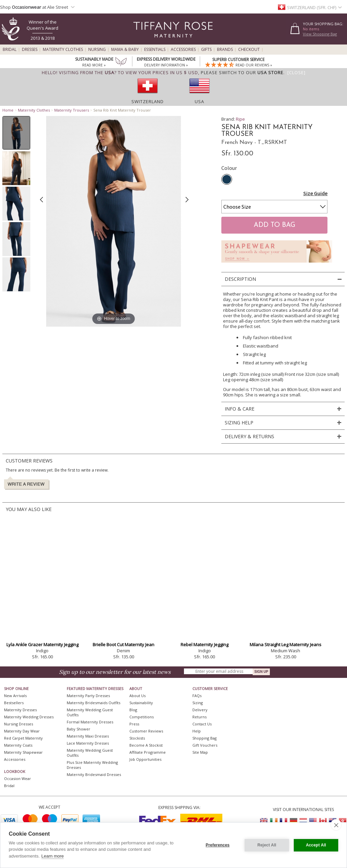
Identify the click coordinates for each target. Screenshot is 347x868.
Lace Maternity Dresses (88, 743)
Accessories (183, 50)
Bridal (10, 50)
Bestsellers (14, 703)
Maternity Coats (18, 745)
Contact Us (202, 724)
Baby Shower (78, 729)
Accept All (316, 845)
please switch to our (242, 72)
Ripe (240, 119)
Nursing (97, 50)
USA (199, 101)
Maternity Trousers (72, 110)
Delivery (200, 710)
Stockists (137, 738)
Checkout (249, 50)
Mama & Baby (125, 50)
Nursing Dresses (19, 724)
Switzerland (148, 101)
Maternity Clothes (63, 50)
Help (197, 731)
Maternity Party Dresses (88, 696)
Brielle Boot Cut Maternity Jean (123, 645)
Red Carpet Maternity (23, 738)
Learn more (53, 856)
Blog (133, 710)
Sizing (198, 703)
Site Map (200, 752)
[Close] (296, 72)
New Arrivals (15, 696)
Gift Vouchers (205, 745)
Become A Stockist (146, 745)
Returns (199, 717)
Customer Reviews (146, 731)
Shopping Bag (204, 738)
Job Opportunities (145, 759)
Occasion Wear (18, 779)
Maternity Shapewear (23, 752)
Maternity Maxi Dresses (88, 736)
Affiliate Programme (148, 752)
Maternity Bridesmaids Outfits (93, 703)
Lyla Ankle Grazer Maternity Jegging (42, 645)
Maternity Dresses (20, 710)
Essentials (155, 50)
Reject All (267, 845)
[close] (336, 825)
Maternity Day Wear (22, 731)
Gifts (206, 50)
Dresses (30, 50)
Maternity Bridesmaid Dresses (94, 774)
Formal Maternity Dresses (90, 722)
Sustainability (141, 703)
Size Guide (315, 193)
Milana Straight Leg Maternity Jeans (286, 645)
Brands (225, 50)
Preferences (218, 845)
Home (8, 110)
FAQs (197, 696)
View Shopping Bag (320, 34)
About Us (137, 696)
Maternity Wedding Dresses (29, 717)
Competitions (141, 717)
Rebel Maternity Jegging (204, 645)
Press (134, 724)
